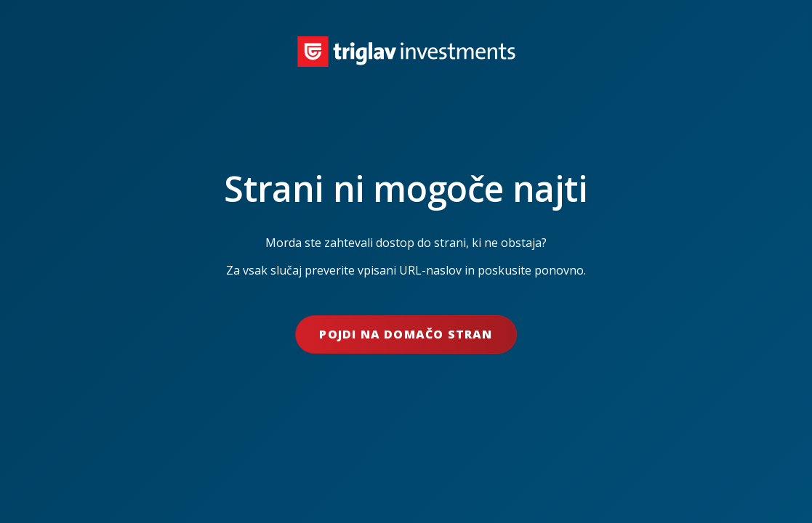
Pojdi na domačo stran (406, 334)
